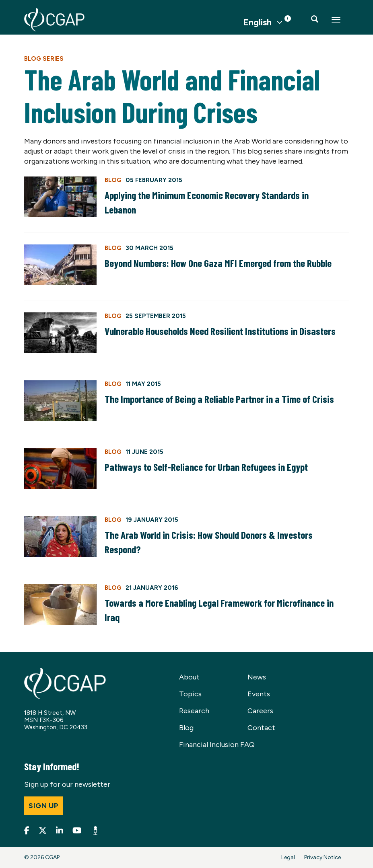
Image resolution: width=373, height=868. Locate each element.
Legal (288, 857)
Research (194, 711)
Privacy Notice (323, 857)
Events (259, 694)
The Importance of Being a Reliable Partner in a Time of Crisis (219, 399)
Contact (261, 728)
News (257, 677)
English (257, 23)
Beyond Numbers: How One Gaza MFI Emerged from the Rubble (218, 263)
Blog (186, 728)
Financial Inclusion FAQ (217, 745)
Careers (260, 711)
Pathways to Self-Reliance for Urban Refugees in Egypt (206, 467)
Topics (190, 694)
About (189, 677)
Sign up (44, 806)
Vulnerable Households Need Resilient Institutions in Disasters (220, 331)
